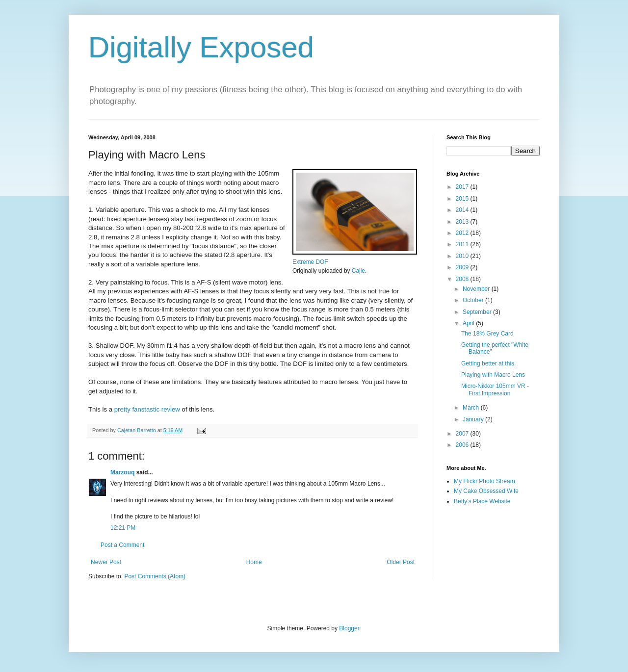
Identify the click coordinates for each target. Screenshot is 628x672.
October (474, 300)
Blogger (349, 628)
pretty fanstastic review (147, 409)
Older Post (401, 562)
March (472, 408)
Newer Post (106, 562)
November (477, 289)
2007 (463, 434)
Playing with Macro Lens (493, 375)
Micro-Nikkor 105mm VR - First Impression (495, 389)
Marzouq (122, 472)
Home (254, 562)
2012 (463, 233)
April (469, 323)
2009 (463, 267)
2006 (463, 445)
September (478, 312)
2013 (463, 222)
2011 (463, 244)
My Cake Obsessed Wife (486, 491)
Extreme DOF (310, 262)
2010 (463, 256)
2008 (463, 279)
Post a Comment (122, 545)
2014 (463, 210)
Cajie (358, 271)
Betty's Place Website (482, 501)
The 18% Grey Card (487, 334)
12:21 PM (123, 528)
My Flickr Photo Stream (484, 481)
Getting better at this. (488, 363)
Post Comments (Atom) (155, 576)
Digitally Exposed (201, 47)
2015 (463, 199)
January (474, 419)
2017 (463, 187)
